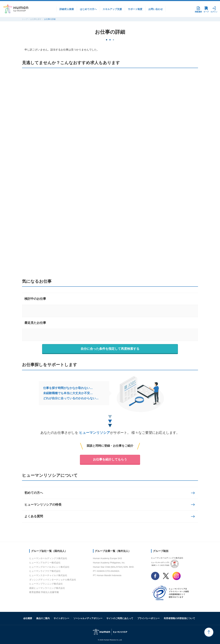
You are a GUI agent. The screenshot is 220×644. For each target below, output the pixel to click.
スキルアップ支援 (112, 9)
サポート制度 (135, 9)
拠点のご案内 (43, 618)
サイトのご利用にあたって (120, 618)
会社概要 (28, 618)
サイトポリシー (61, 618)
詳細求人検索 (67, 9)
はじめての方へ (88, 9)
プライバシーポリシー (148, 618)
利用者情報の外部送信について (179, 618)
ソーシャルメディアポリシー (88, 618)
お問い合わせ (156, 9)
